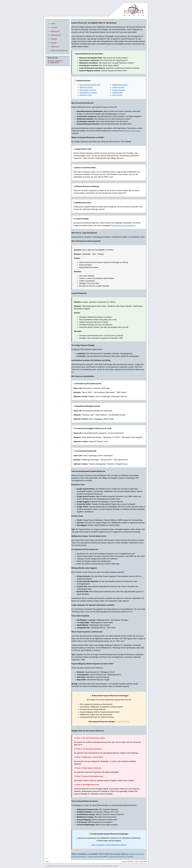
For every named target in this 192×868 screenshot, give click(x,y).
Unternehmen (56, 35)
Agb (136, 862)
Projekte (54, 39)
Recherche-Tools (86, 95)
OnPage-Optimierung (132, 131)
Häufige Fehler (117, 92)
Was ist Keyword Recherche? (90, 85)
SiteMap (130, 862)
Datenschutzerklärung (59, 50)
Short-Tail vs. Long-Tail (88, 90)
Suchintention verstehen (88, 92)
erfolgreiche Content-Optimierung (124, 226)
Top (48, 862)
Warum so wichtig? (86, 87)
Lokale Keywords (118, 87)
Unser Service (117, 95)
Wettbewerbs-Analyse (120, 85)
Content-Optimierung (95, 857)
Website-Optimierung (136, 854)
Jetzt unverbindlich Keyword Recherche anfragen (109, 845)
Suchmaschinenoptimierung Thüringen (120, 857)
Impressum (55, 47)
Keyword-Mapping (119, 90)
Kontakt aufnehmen (123, 722)
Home (53, 24)
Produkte (54, 27)
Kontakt (54, 43)
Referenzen (55, 31)
